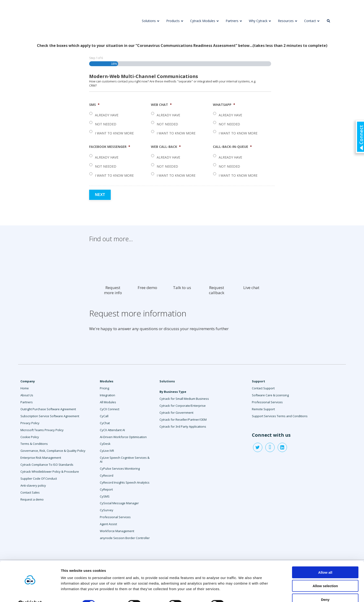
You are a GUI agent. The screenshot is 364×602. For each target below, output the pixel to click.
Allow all (325, 561)
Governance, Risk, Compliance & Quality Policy (53, 451)
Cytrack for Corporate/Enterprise (183, 406)
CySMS (105, 496)
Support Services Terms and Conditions (280, 416)
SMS (94, 105)
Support (258, 381)
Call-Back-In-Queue (232, 147)
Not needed (106, 124)
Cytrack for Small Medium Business (184, 399)
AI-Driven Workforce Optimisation (123, 437)
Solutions (167, 381)
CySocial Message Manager (119, 503)
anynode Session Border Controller (125, 538)
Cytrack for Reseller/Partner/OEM (183, 420)
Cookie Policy (30, 437)
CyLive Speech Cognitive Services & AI (125, 460)
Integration (107, 395)
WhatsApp (224, 105)
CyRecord (107, 475)
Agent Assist (108, 524)
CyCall (104, 416)
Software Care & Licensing (270, 395)
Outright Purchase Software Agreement (48, 409)
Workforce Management (117, 531)
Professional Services (115, 517)
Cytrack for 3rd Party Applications (183, 426)
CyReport (106, 489)
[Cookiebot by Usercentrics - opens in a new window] (30, 593)
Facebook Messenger (110, 147)
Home (25, 388)
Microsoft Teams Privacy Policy (42, 430)
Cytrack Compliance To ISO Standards (47, 465)
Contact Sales (30, 492)
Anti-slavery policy (33, 485)
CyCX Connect (110, 409)
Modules (107, 381)
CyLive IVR (107, 451)
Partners (27, 402)
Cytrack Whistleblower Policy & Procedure (50, 472)
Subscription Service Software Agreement (50, 416)
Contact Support (263, 388)
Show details (244, 593)
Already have (107, 115)
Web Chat (161, 105)
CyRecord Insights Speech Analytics (125, 482)
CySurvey (107, 510)
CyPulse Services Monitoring (120, 469)
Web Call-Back (166, 147)
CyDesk (105, 444)
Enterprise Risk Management (41, 458)
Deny (325, 588)
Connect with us (271, 435)
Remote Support (263, 409)
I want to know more (114, 133)
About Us (27, 395)
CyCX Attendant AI (112, 430)
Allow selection (325, 575)
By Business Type (173, 392)
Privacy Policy (30, 423)
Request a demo (32, 499)
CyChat (105, 423)
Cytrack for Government (176, 413)
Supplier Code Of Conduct (39, 478)
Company (28, 381)
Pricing (104, 388)
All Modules (108, 402)
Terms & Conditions (34, 444)
